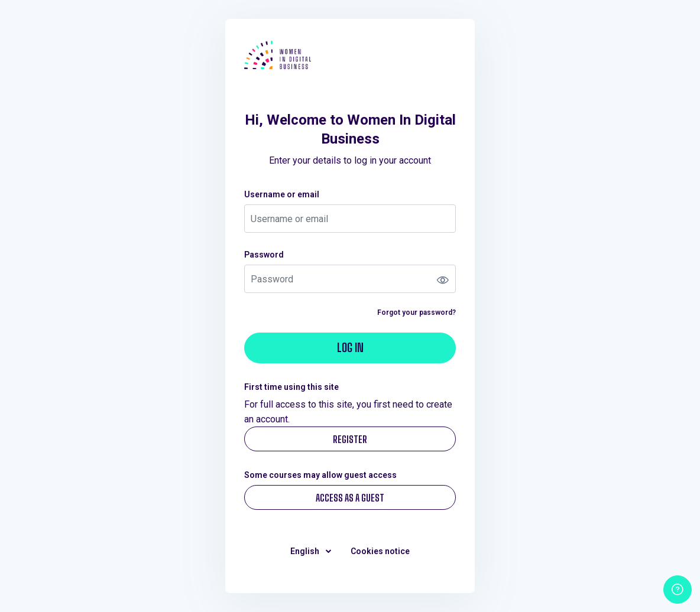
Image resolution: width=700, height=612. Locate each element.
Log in (350, 347)
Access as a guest (350, 498)
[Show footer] (678, 590)
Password (264, 255)
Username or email (282, 194)
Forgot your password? (417, 312)
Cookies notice (380, 551)
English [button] (306, 551)
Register (350, 439)
